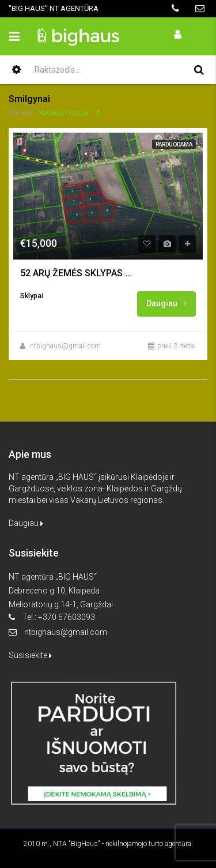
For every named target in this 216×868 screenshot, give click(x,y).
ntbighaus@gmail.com (65, 346)
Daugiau (166, 303)
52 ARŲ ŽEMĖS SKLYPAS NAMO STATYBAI (78, 273)
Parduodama (174, 144)
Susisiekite (30, 655)
